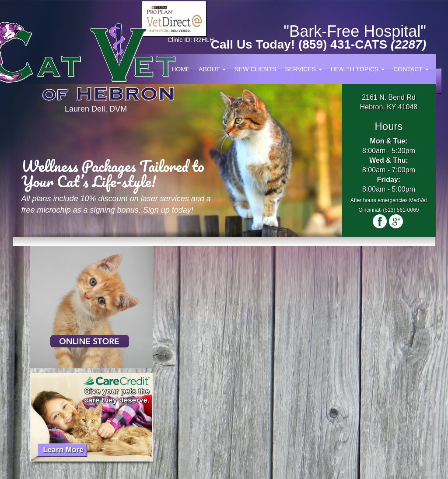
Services (303, 69)
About (212, 69)
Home (181, 69)
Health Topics (358, 69)
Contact (411, 69)
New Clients (255, 69)
